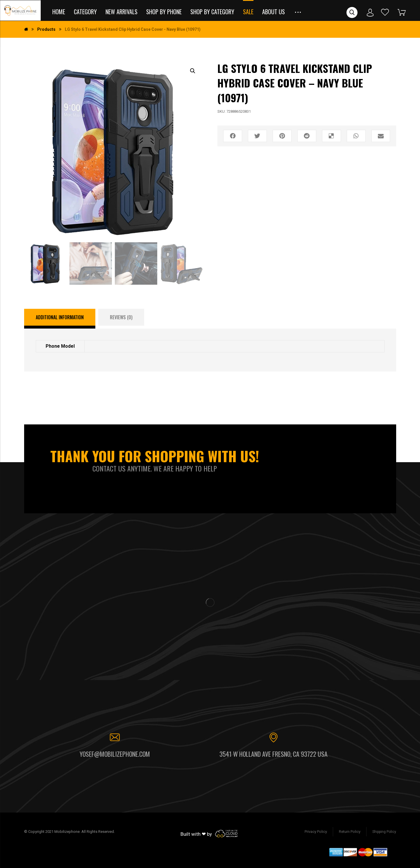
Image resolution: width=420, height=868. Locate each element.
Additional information (60, 317)
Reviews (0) (121, 317)
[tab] (60, 319)
